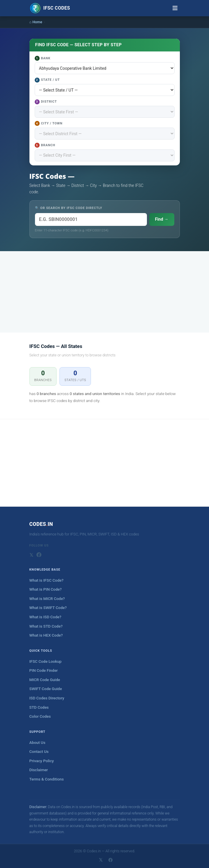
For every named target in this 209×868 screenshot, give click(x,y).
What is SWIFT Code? (48, 608)
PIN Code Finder (44, 670)
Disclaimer (39, 770)
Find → (162, 219)
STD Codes (39, 707)
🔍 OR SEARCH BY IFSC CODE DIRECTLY (69, 208)
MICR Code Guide (45, 680)
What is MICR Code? (47, 599)
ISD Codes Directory (47, 698)
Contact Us (39, 752)
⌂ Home (36, 22)
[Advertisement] (105, 292)
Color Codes (40, 716)
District (46, 102)
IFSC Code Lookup (46, 661)
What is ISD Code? (45, 617)
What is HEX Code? (46, 635)
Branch (45, 145)
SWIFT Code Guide (46, 689)
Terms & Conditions (47, 779)
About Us (37, 743)
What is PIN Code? (46, 589)
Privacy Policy (42, 761)
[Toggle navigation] (175, 8)
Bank (43, 58)
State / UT (47, 80)
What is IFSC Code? (46, 580)
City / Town (49, 123)
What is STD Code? (46, 626)
